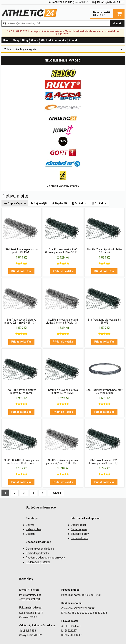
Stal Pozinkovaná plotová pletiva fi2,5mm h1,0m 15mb (63, 462)
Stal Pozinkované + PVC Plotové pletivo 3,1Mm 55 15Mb (63, 251)
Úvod (6, 40)
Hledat (117, 23)
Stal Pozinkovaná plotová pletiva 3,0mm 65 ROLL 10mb (63, 321)
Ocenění (30, 534)
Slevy (16, 40)
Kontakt (74, 40)
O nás (35, 40)
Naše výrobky (34, 529)
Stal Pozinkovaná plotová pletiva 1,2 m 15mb (21, 391)
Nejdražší (59, 203)
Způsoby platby (80, 534)
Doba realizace (79, 538)
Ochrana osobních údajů (40, 549)
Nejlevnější (39, 203)
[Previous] (42, 493)
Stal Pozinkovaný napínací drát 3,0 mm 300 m (105, 391)
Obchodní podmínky (53, 40)
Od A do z (79, 203)
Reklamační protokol (38, 562)
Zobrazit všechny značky (63, 186)
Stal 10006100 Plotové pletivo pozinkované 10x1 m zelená (21, 462)
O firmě (30, 525)
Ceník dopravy (79, 529)
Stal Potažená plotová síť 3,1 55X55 (104, 321)
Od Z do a (99, 203)
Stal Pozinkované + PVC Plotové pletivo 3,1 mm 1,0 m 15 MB (105, 462)
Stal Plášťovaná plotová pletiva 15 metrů (105, 251)
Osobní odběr (78, 525)
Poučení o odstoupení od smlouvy (45, 558)
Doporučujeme (15, 203)
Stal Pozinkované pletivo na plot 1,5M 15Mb (21, 251)
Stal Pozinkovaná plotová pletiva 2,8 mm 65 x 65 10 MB (21, 321)
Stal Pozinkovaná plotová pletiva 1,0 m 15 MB (63, 391)
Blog (25, 40)
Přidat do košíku (21, 271)
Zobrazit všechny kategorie (20, 49)
